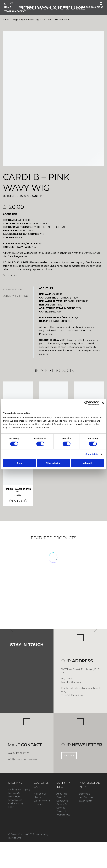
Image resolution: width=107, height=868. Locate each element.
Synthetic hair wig (30, 20)
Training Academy (15, 11)
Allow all (87, 463)
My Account (15, 800)
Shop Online (26, 7)
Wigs (15, 20)
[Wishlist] (11, 3)
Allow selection (53, 463)
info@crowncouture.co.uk (23, 759)
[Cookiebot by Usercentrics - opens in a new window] (86, 403)
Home (8, 7)
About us (62, 794)
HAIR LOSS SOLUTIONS (91, 7)
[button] (18, 501)
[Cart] (101, 3)
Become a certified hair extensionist (86, 797)
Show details (92, 454)
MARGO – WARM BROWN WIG (18, 490)
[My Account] (5, 3)
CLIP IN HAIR (64, 7)
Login (11, 807)
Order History (16, 804)
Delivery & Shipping (19, 790)
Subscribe (69, 756)
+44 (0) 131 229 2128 (19, 753)
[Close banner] (103, 403)
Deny (20, 463)
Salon (46, 7)
